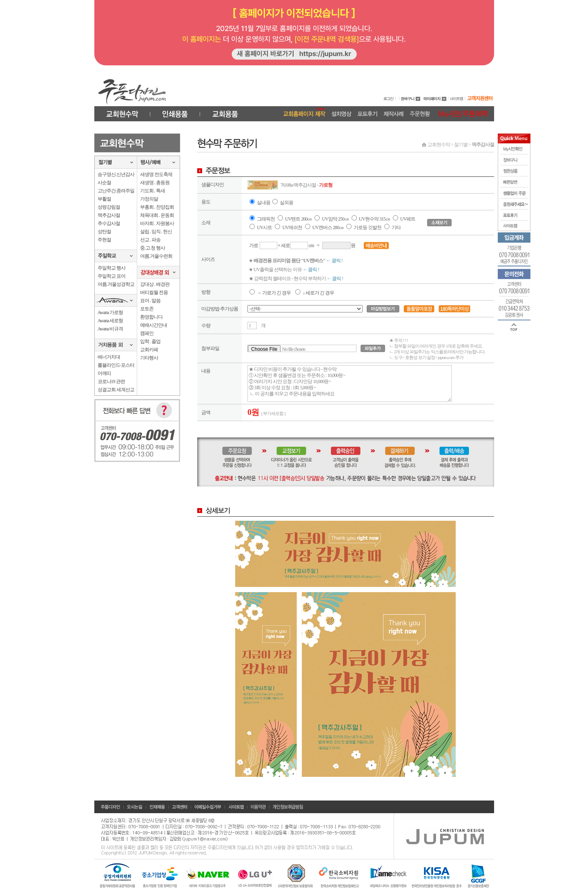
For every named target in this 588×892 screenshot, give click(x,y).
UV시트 (264, 227)
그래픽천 (266, 219)
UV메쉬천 (292, 227)
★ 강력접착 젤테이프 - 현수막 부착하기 (296, 279)
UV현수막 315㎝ (375, 219)
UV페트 (408, 219)
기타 (396, 227)
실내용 (264, 203)
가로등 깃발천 (367, 227)
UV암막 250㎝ (335, 219)
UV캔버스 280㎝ (328, 227)
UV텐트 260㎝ (298, 219)
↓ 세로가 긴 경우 (315, 293)
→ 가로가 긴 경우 (270, 293)
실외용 (286, 203)
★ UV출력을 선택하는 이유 (284, 270)
